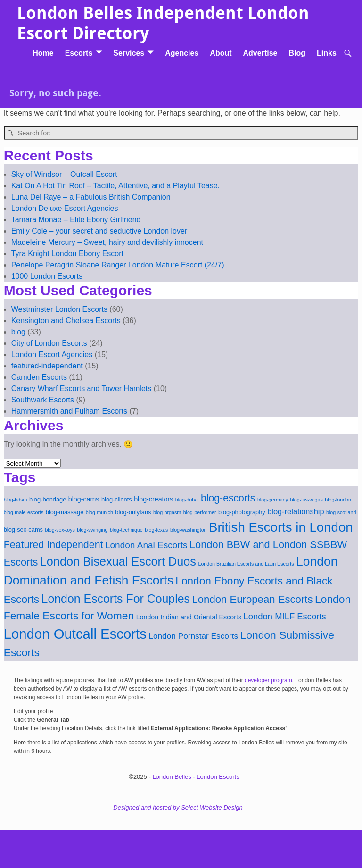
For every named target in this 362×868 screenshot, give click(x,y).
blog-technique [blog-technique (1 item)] (126, 530)
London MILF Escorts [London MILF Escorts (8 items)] (285, 616)
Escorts (79, 53)
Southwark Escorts (43, 400)
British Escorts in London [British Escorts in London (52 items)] (281, 527)
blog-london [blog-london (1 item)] (338, 500)
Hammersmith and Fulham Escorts (69, 411)
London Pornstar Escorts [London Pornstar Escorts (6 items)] (193, 636)
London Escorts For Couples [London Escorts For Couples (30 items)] (116, 599)
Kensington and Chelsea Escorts (66, 321)
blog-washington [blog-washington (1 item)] (189, 530)
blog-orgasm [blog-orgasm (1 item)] (167, 512)
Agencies (182, 53)
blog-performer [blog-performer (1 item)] (200, 512)
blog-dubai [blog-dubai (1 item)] (187, 500)
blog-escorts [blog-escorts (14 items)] (228, 498)
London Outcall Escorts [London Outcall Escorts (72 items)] (75, 634)
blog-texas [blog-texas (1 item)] (156, 530)
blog (18, 332)
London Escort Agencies (52, 355)
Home (43, 53)
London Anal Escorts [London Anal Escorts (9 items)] (146, 545)
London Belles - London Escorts (196, 777)
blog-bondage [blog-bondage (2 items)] (48, 499)
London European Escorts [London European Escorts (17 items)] (252, 599)
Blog (297, 53)
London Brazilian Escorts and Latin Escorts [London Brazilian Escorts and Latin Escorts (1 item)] (246, 564)
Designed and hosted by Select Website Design (178, 807)
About (221, 53)
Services (129, 53)
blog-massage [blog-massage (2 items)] (65, 512)
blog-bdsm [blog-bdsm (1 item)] (16, 500)
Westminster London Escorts (59, 309)
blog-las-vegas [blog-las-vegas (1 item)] (307, 500)
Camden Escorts (39, 377)
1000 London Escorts (47, 276)
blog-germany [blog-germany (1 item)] (273, 500)
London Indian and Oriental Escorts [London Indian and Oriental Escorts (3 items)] (189, 617)
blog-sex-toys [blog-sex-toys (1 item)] (60, 530)
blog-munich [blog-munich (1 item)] (99, 512)
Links (327, 53)
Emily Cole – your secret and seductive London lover (99, 231)
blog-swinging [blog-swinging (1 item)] (92, 530)
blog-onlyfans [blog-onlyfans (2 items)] (133, 512)
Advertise (260, 53)
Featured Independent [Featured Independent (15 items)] (53, 545)
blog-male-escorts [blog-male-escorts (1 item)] (24, 512)
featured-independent (47, 366)
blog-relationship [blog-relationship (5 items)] (296, 511)
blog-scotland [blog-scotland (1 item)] (341, 512)
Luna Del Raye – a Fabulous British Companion (91, 197)
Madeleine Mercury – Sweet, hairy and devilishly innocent (107, 242)
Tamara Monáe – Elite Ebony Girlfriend (76, 220)
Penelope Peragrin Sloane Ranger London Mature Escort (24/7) (118, 265)
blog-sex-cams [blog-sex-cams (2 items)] (23, 530)
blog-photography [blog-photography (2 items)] (242, 512)
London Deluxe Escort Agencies (65, 208)
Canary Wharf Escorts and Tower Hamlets (82, 388)
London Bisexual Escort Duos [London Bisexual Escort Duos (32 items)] (118, 561)
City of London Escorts (49, 343)
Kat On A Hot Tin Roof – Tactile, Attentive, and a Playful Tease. (115, 186)
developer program (268, 680)
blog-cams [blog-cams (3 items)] (84, 499)
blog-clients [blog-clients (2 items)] (117, 499)
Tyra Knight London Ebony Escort (67, 254)
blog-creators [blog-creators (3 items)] (153, 499)
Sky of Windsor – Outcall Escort (64, 174)
